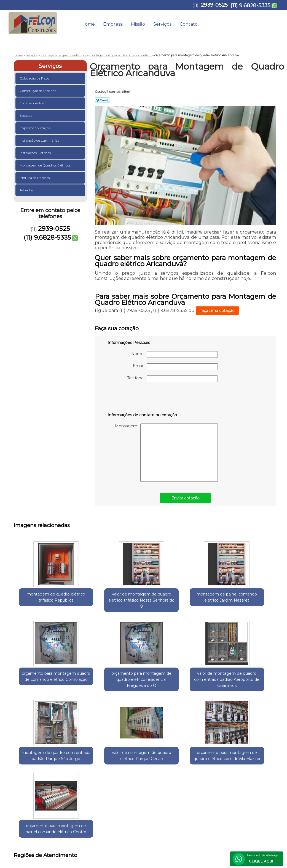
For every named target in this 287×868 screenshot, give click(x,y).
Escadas (26, 116)
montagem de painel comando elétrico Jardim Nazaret (148, 603)
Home (88, 24)
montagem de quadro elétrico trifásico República (40, 600)
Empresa (113, 24)
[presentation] (143, 398)
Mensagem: (166, 453)
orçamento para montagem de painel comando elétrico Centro (255, 695)
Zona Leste (94, 757)
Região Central (69, 757)
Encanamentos (32, 103)
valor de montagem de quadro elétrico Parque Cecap (148, 695)
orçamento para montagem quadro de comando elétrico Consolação (202, 606)
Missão (138, 24)
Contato (189, 24)
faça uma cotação (217, 311)
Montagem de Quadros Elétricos (45, 165)
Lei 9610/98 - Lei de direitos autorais (143, 789)
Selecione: (24, 757)
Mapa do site (264, 807)
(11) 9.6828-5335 (250, 5)
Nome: (175, 354)
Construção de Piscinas (38, 91)
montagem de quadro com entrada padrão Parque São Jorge (94, 695)
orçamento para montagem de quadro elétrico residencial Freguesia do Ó (255, 606)
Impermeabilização (35, 128)
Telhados (27, 190)
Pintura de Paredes (35, 178)
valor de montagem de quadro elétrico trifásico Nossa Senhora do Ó (94, 606)
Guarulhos (44, 757)
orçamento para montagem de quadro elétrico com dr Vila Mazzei (202, 695)
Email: (175, 367)
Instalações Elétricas (36, 153)
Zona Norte (116, 757)
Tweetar (102, 100)
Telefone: (172, 379)
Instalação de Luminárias (40, 140)
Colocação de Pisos (35, 78)
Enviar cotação (185, 498)
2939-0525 (214, 5)
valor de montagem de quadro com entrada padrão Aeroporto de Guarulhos (40, 701)
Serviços (162, 24)
